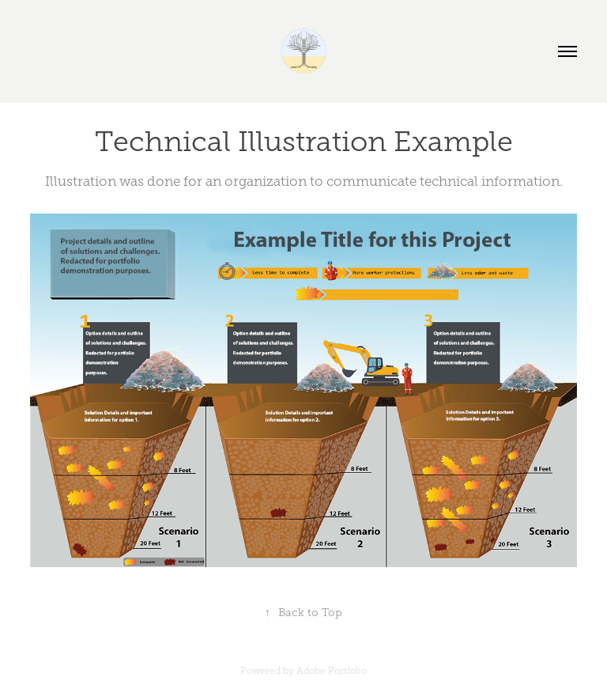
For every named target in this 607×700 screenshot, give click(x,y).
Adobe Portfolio (332, 671)
